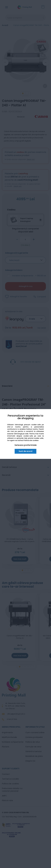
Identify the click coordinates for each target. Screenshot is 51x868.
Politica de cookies (31, 440)
